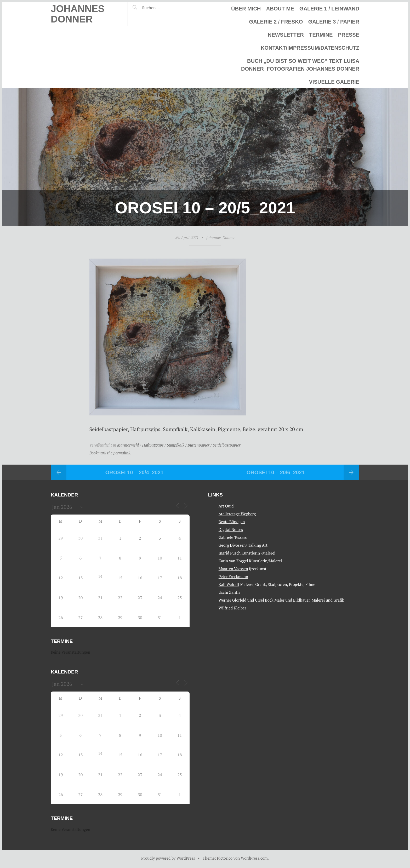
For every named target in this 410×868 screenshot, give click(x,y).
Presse (349, 35)
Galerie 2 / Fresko (276, 22)
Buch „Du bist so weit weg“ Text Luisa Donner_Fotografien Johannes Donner (300, 65)
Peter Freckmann (233, 576)
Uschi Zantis (229, 592)
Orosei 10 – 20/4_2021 (134, 472)
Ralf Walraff (229, 584)
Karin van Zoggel (233, 561)
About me (280, 9)
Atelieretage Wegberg (237, 514)
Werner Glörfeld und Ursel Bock (246, 600)
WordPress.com (254, 858)
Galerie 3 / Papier (334, 22)
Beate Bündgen (232, 522)
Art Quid (226, 506)
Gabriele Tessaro (233, 537)
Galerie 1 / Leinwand (329, 9)
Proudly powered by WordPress (168, 858)
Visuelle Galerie (334, 82)
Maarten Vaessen (233, 569)
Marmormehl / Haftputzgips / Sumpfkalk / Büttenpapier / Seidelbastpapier (179, 445)
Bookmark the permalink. (110, 453)
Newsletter (286, 35)
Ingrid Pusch (230, 553)
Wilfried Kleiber (232, 608)
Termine (321, 35)
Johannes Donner (78, 14)
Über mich (246, 9)
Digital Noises (231, 529)
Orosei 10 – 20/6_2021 (276, 472)
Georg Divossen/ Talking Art (243, 545)
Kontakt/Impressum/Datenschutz (310, 48)
